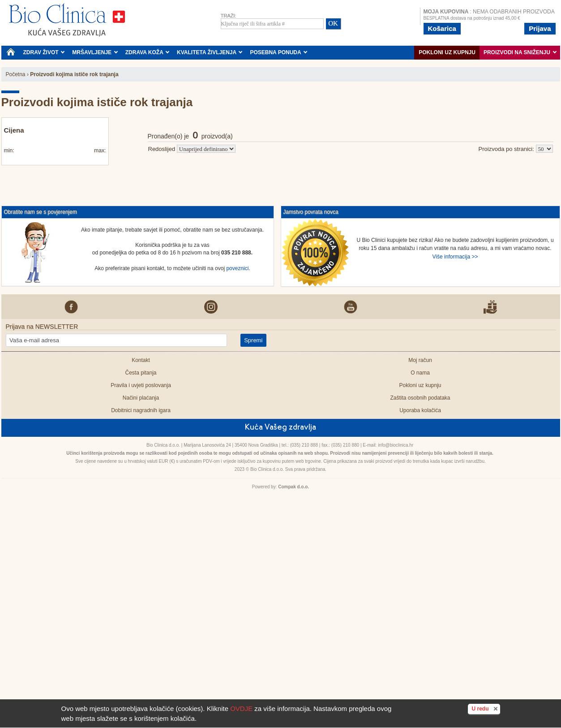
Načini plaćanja (141, 398)
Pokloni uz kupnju (447, 52)
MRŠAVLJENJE (95, 52)
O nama (420, 373)
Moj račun (420, 360)
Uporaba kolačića (420, 410)
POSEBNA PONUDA (278, 52)
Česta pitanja (141, 373)
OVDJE (241, 709)
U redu (486, 708)
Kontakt (141, 360)
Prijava (540, 28)
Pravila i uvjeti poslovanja (141, 385)
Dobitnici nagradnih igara (141, 410)
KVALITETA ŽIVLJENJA (210, 52)
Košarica (442, 28)
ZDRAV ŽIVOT (44, 52)
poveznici (237, 268)
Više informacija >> (455, 257)
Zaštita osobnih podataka (420, 398)
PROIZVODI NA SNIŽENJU (520, 52)
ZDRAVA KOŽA (148, 52)
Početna (16, 74)
